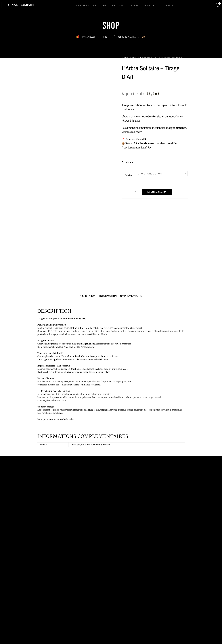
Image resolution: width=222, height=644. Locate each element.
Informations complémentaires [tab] (121, 296)
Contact (152, 6)
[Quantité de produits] (130, 192)
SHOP (169, 6)
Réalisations (114, 6)
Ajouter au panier (157, 192)
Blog (135, 6)
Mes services (86, 6)
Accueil (125, 57)
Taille (128, 175)
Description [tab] (87, 296)
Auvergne (145, 57)
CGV (186, 631)
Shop (135, 57)
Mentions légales (186, 623)
